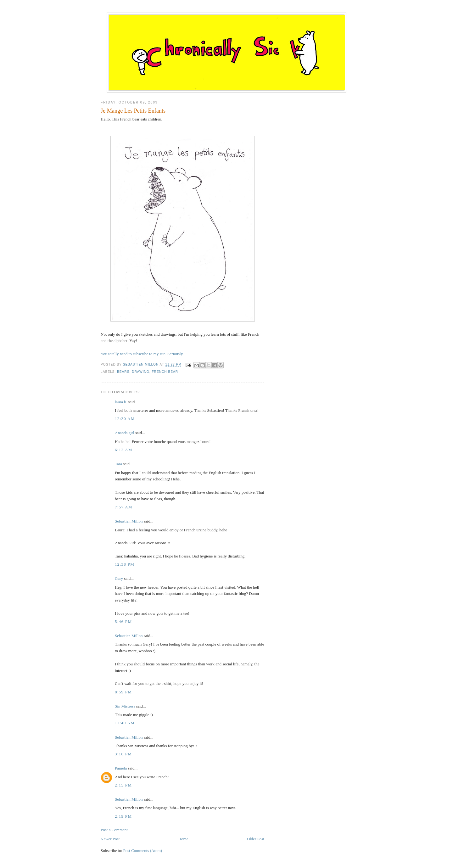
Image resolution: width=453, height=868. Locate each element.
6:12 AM (124, 450)
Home (183, 839)
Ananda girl (125, 433)
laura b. (121, 402)
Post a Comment (114, 830)
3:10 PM (123, 754)
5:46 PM (123, 622)
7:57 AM (124, 507)
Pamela (121, 768)
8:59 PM (123, 692)
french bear (165, 372)
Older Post (256, 839)
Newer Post (110, 839)
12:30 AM (125, 419)
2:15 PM (123, 785)
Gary (119, 578)
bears (123, 372)
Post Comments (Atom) (143, 851)
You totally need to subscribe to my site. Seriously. (142, 354)
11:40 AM (125, 723)
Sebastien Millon (129, 521)
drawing (141, 372)
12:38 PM (125, 564)
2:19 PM (123, 816)
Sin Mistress (125, 706)
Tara (118, 464)
